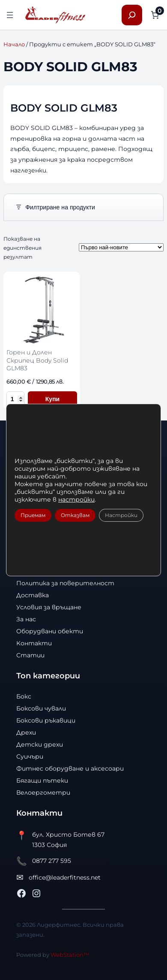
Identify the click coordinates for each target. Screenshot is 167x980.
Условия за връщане (49, 607)
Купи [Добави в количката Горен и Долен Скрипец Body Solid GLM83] (52, 399)
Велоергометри (43, 792)
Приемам (33, 515)
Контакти (34, 643)
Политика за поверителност (65, 583)
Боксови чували (41, 708)
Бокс (24, 696)
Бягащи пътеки (42, 780)
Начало (14, 44)
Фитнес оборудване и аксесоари (70, 768)
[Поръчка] (121, 247)
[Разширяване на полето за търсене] (132, 15)
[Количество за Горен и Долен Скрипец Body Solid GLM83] (15, 399)
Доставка (33, 595)
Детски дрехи (40, 744)
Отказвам (75, 515)
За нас (26, 619)
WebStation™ (70, 955)
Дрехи (26, 732)
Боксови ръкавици (46, 720)
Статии (30, 655)
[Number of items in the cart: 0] (155, 15)
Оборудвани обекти (50, 631)
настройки (76, 499)
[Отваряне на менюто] (10, 15)
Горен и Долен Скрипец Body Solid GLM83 (37, 360)
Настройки (121, 515)
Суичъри (30, 756)
